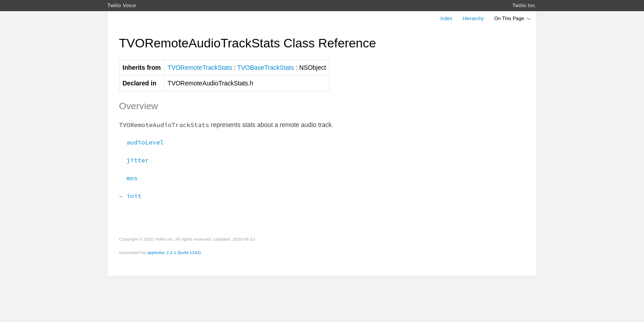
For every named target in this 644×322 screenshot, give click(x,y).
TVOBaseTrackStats (265, 68)
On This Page (513, 18)
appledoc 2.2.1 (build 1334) (174, 252)
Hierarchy (473, 18)
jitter (134, 160)
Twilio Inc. (525, 5)
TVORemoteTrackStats (200, 68)
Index (447, 18)
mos (128, 178)
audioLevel (141, 142)
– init (130, 196)
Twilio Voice (122, 5)
